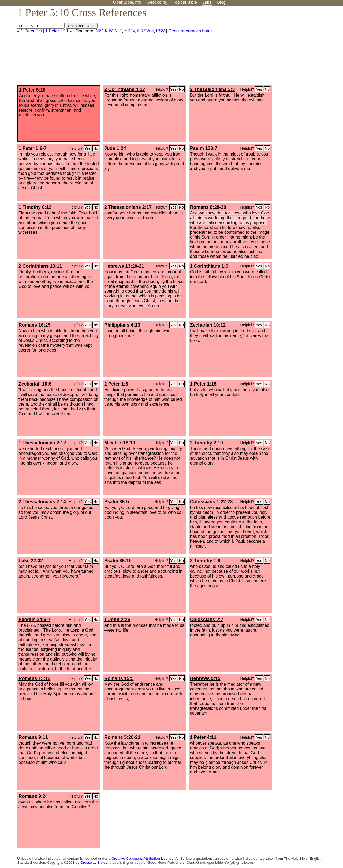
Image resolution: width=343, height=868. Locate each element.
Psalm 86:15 (118, 561)
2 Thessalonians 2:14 (42, 502)
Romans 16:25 (34, 325)
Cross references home (191, 31)
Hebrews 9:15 (205, 678)
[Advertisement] (289, 48)
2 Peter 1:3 (116, 384)
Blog (221, 2)
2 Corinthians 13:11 (40, 266)
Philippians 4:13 (122, 325)
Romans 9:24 (33, 796)
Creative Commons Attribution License (142, 858)
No (181, 89)
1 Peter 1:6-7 (33, 148)
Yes (173, 89)
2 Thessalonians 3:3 (212, 89)
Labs (207, 2)
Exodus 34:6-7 (34, 620)
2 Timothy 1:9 (205, 561)
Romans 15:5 (119, 678)
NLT (118, 31)
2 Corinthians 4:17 (125, 89)
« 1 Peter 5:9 (29, 31)
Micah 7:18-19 (120, 443)
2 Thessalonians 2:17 (128, 207)
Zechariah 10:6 (35, 384)
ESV (161, 31)
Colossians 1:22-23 (211, 502)
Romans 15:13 (34, 678)
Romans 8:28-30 (208, 207)
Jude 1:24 (115, 148)
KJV (109, 31)
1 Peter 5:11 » (59, 31)
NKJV (130, 31)
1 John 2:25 (117, 620)
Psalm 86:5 (117, 502)
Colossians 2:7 (207, 620)
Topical (185, 2)
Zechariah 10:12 (208, 325)
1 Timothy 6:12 (35, 207)
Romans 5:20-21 (122, 737)
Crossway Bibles (94, 863)
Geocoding (157, 2)
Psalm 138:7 (204, 148)
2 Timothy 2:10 (206, 443)
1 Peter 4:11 (203, 737)
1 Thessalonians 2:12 (42, 443)
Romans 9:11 (33, 737)
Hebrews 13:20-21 (124, 266)
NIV (99, 31)
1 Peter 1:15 (203, 384)
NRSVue (146, 31)
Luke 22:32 (31, 561)
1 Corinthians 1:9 (209, 266)
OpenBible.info (127, 2)
